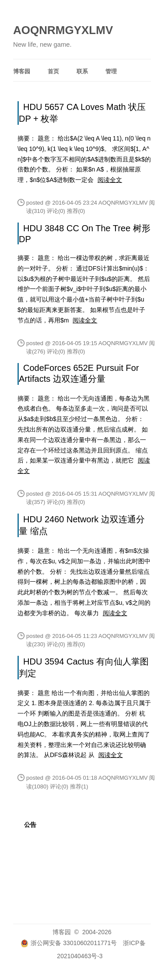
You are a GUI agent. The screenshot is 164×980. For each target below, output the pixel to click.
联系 (82, 71)
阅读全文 (110, 180)
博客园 (22, 71)
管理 (111, 71)
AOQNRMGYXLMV (63, 30)
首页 (53, 71)
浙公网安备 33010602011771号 (69, 943)
